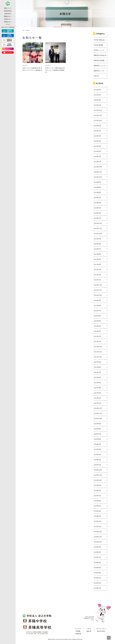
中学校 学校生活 (99, 40)
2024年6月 (97, 192)
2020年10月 (98, 418)
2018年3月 (97, 578)
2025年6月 (97, 136)
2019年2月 (97, 521)
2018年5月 (97, 567)
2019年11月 (98, 475)
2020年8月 (97, 429)
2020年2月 (97, 460)
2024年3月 (97, 208)
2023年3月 (97, 269)
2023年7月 (97, 249)
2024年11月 (98, 172)
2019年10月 (98, 480)
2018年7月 (97, 557)
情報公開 (89, 631)
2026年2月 (97, 105)
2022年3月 (97, 331)
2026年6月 (97, 90)
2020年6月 (97, 439)
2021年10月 (98, 357)
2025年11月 (98, 115)
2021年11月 (98, 352)
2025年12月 (98, 110)
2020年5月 (97, 444)
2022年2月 (97, 336)
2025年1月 (97, 162)
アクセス (8, 27)
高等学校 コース (99, 71)
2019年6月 (97, 501)
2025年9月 (97, 126)
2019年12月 (98, 470)
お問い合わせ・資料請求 (8, 29)
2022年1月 (97, 341)
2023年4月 (97, 264)
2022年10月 (98, 295)
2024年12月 (98, 167)
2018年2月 (97, 583)
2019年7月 (97, 496)
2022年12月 (98, 285)
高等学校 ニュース (100, 66)
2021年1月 (97, 403)
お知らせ (96, 76)
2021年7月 (97, 372)
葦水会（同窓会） (101, 631)
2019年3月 (97, 516)
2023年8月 (97, 244)
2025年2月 (97, 156)
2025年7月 (97, 131)
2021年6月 (97, 377)
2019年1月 (97, 526)
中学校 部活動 (98, 45)
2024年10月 (98, 177)
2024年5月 (97, 198)
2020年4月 (97, 449)
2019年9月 (97, 485)
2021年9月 (97, 362)
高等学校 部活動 (99, 60)
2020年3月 (97, 454)
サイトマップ (78, 629)
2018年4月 (97, 573)
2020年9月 (97, 424)
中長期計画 (78, 634)
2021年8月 (97, 367)
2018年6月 (97, 562)
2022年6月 (97, 316)
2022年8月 (97, 305)
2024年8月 (97, 187)
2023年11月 (98, 228)
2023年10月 (98, 233)
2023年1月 (97, 280)
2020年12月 (98, 408)
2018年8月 (97, 552)
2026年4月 (97, 100)
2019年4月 (97, 511)
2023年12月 (98, 223)
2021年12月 (98, 347)
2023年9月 (97, 239)
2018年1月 (97, 588)
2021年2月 (97, 398)
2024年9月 (97, 182)
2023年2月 (97, 275)
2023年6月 (97, 254)
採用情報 (78, 631)
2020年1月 (97, 465)
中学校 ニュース (99, 50)
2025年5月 (97, 141)
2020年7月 (97, 434)
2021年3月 (97, 393)
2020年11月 (98, 413)
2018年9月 (97, 547)
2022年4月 (97, 326)
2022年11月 (98, 290)
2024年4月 (97, 203)
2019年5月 (97, 506)
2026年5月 (97, 95)
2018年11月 (98, 537)
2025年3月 (97, 151)
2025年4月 (97, 146)
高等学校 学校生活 (100, 55)
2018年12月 (98, 532)
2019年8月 (97, 490)
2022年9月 (97, 300)
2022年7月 (97, 311)
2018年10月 (98, 542)
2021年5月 (97, 382)
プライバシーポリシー (101, 629)
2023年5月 (97, 259)
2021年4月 (97, 388)
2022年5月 (97, 321)
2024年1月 (97, 218)
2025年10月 (98, 120)
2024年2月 (97, 213)
